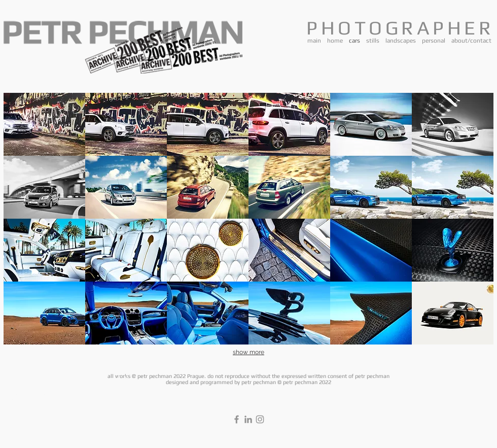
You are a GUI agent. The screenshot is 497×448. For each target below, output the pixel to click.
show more (248, 352)
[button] (44, 124)
